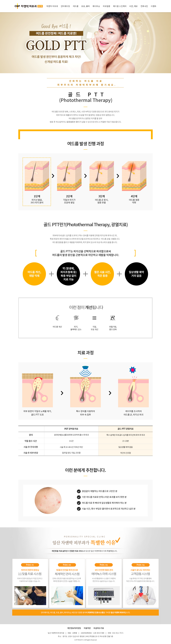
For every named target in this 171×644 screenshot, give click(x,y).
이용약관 (87, 628)
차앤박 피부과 (52, 6)
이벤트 (154, 6)
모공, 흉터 (85, 6)
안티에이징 (65, 6)
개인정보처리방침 (74, 628)
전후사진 (144, 6)
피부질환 (107, 6)
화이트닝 (96, 6)
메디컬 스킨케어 (120, 6)
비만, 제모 (134, 6)
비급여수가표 (99, 628)
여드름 (76, 6)
